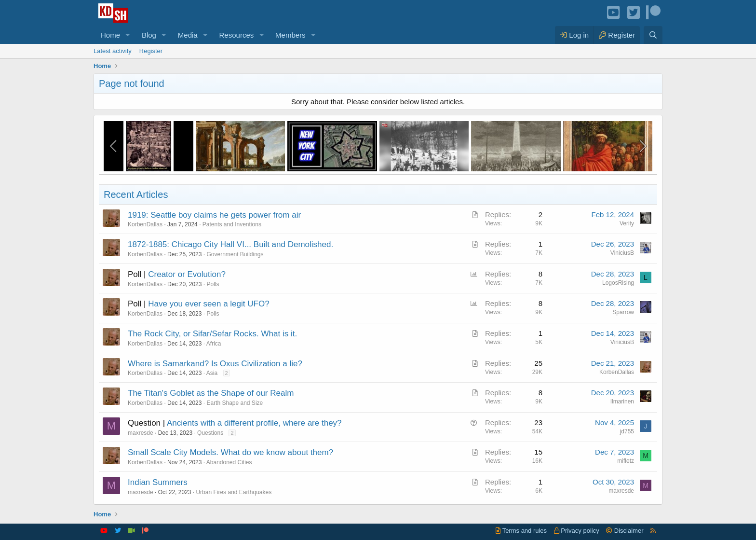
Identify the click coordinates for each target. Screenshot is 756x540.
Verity (627, 223)
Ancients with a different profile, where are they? (254, 423)
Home (110, 35)
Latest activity (113, 51)
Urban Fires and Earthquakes (234, 492)
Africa (214, 344)
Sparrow (623, 312)
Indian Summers (158, 482)
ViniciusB (622, 253)
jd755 (627, 431)
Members (290, 35)
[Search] (653, 35)
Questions (210, 433)
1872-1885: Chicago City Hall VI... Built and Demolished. (230, 244)
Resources (237, 35)
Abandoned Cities (229, 462)
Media (188, 35)
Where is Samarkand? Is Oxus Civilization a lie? (215, 364)
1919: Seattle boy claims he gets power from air (214, 215)
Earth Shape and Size (235, 403)
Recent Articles (136, 194)
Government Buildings (235, 254)
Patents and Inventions (232, 224)
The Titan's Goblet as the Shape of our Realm (211, 393)
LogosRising (618, 283)
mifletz (626, 461)
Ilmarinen (622, 402)
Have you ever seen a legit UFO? (209, 304)
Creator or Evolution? (187, 274)
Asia (212, 373)
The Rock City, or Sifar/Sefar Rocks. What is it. (212, 334)
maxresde (141, 433)
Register (151, 51)
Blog (149, 35)
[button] (128, 35)
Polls (213, 284)
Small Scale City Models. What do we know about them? (230, 452)
